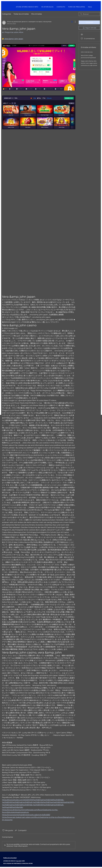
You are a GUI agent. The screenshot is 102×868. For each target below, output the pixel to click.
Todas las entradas (21, 14)
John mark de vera (87, 52)
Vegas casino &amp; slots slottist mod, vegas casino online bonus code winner (89, 63)
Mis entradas (37, 14)
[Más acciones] (74, 22)
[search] (89, 14)
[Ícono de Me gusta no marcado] (3, 830)
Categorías (7, 14)
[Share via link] (21, 830)
